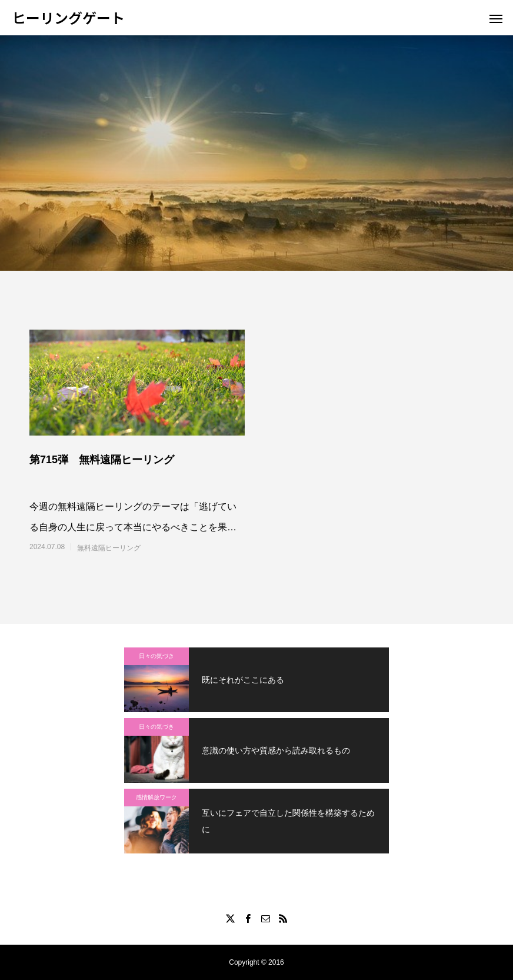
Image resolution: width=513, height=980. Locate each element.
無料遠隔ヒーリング (109, 548)
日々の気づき (156, 656)
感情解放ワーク (156, 797)
